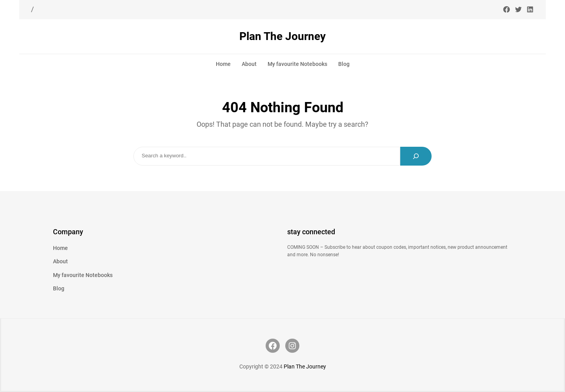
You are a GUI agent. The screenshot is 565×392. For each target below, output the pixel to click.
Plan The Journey (282, 36)
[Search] (416, 156)
